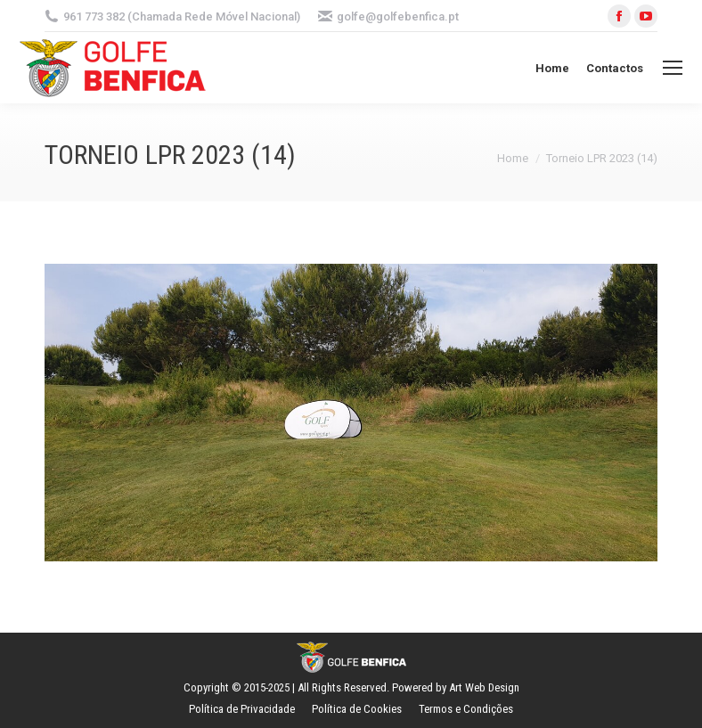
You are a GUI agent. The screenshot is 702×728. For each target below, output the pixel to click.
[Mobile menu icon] (673, 68)
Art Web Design (484, 687)
